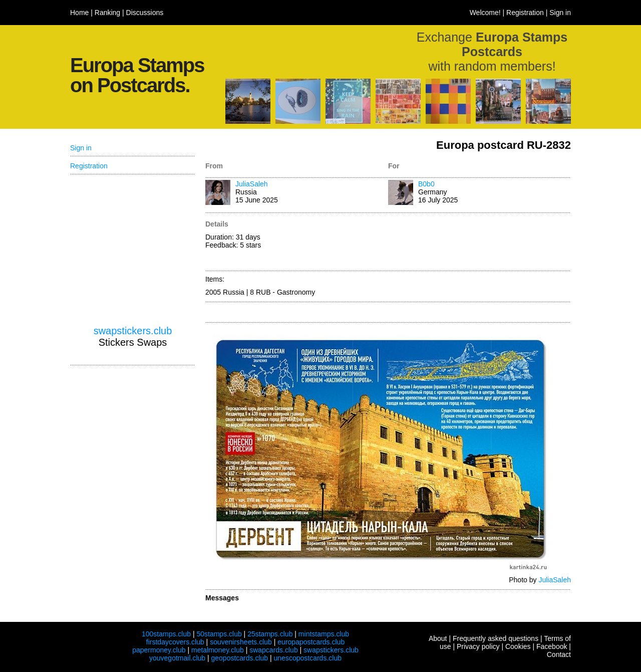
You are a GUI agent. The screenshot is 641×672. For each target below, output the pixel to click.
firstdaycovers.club (175, 642)
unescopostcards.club (308, 658)
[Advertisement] (479, 243)
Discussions (145, 13)
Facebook (552, 646)
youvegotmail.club (177, 658)
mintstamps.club (324, 634)
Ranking (107, 13)
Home (79, 13)
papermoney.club (159, 650)
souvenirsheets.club (241, 642)
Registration (525, 13)
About (438, 638)
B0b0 (426, 184)
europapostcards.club (311, 642)
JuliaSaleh (252, 184)
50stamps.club (219, 634)
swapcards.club (274, 650)
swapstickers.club (133, 331)
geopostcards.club (240, 658)
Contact (559, 654)
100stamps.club (166, 634)
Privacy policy (478, 646)
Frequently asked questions (496, 638)
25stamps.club (270, 634)
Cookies (518, 646)
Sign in (560, 13)
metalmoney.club (218, 650)
